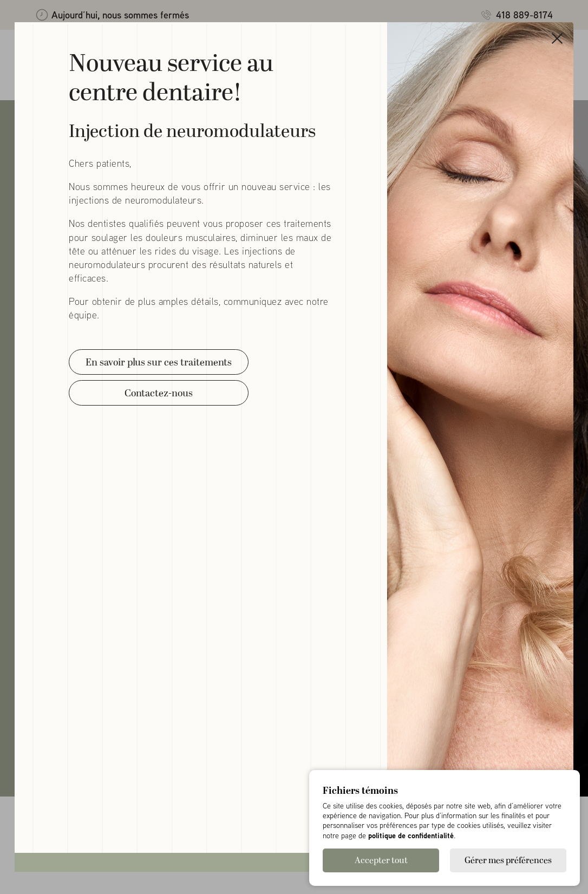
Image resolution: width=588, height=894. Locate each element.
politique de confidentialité (411, 835)
